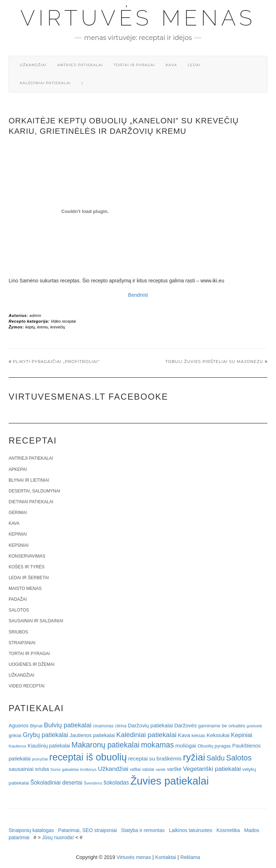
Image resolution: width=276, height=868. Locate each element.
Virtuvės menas (138, 18)
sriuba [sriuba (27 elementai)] (42, 769)
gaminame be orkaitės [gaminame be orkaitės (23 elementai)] (222, 726)
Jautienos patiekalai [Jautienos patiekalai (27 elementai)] (92, 735)
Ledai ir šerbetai (29, 578)
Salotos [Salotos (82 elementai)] (239, 758)
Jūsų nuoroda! (58, 837)
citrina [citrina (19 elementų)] (121, 726)
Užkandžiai (33, 65)
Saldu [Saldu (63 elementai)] (216, 758)
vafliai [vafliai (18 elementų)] (135, 769)
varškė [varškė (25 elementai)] (174, 769)
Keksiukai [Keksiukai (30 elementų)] (218, 735)
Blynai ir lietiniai (29, 480)
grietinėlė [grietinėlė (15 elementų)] (254, 726)
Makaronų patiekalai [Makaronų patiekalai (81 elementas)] (105, 745)
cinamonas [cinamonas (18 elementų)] (103, 726)
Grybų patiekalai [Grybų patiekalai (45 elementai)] (45, 735)
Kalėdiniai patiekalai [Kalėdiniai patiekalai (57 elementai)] (147, 735)
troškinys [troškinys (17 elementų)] (88, 769)
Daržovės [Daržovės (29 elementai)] (186, 726)
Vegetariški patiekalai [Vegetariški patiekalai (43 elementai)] (212, 769)
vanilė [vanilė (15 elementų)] (161, 769)
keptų (30, 327)
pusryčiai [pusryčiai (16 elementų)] (40, 759)
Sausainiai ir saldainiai (36, 621)
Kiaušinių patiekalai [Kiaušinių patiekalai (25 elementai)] (49, 746)
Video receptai (63, 321)
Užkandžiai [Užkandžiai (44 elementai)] (113, 769)
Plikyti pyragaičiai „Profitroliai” (56, 362)
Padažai (18, 599)
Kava (171, 65)
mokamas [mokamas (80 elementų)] (157, 745)
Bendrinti (138, 295)
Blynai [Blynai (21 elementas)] (36, 726)
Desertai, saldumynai (34, 491)
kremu (43, 327)
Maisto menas (25, 588)
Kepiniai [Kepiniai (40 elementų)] (242, 735)
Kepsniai (19, 545)
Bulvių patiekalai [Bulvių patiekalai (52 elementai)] (68, 725)
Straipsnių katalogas (31, 830)
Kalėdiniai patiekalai (45, 83)
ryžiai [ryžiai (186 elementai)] (194, 757)
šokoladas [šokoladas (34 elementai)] (116, 783)
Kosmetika (228, 830)
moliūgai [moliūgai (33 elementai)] (186, 746)
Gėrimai (18, 513)
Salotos (19, 610)
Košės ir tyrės (27, 567)
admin (35, 315)
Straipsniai (22, 643)
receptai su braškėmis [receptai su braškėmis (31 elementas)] (155, 758)
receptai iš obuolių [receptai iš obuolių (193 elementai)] (88, 757)
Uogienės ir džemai (31, 664)
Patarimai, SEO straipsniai (88, 830)
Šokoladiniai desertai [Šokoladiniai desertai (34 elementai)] (56, 783)
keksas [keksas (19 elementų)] (198, 736)
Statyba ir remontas (143, 830)
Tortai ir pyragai (134, 65)
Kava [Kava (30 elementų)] (184, 735)
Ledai (194, 65)
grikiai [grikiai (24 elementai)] (15, 735)
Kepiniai (18, 534)
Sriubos (18, 632)
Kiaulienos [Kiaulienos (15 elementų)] (17, 746)
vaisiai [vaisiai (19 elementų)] (148, 769)
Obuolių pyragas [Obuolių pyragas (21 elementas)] (214, 746)
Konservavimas (27, 556)
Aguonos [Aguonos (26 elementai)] (19, 726)
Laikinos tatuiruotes (191, 830)
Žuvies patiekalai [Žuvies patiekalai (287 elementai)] (170, 781)
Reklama (190, 857)
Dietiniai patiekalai (31, 502)
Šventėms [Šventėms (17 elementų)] (93, 783)
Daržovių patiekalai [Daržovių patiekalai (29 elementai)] (150, 726)
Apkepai (18, 469)
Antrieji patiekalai (80, 65)
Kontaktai (166, 857)
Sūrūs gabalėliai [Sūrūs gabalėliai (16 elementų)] (65, 769)
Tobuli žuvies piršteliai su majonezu (214, 362)
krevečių (58, 327)
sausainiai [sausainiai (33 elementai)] (21, 769)
